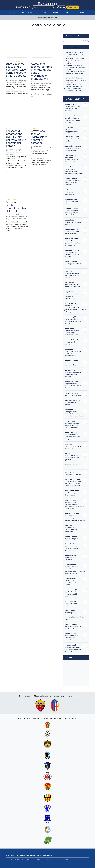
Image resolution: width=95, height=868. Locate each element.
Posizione (9, 83)
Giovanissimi (17, 218)
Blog (44, 13)
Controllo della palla (15, 81)
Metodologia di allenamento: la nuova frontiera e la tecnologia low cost (74, 616)
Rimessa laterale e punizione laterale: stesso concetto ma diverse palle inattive (74, 505)
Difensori (24, 216)
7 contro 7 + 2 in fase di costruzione (73, 447)
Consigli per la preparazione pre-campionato (71, 529)
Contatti (82, 13)
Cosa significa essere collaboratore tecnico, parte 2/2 (72, 275)
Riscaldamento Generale (45, 150)
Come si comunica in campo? (72, 403)
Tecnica (11, 214)
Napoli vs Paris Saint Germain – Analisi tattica (71, 594)
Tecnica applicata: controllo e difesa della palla (17, 207)
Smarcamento (42, 86)
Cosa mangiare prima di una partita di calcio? (73, 364)
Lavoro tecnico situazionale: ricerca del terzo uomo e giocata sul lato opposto (16, 70)
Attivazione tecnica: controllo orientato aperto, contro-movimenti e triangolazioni (42, 71)
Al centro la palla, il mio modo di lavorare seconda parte (73, 354)
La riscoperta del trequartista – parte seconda (72, 254)
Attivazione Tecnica (39, 84)
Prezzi (68, 13)
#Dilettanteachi (28, 13)
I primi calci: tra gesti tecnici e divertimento (72, 286)
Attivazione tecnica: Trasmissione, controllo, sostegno (40, 137)
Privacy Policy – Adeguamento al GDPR (29, 860)
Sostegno (34, 152)
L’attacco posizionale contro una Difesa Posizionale (72, 183)
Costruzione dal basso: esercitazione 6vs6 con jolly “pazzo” (76, 67)
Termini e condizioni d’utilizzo (61, 860)
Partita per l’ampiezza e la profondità (73, 627)
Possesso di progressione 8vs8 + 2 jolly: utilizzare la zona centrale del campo (16, 139)
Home (12, 13)
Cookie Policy (46, 860)
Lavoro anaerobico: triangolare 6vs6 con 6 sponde (72, 548)
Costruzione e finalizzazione (69, 193)
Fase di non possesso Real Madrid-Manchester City (72, 296)
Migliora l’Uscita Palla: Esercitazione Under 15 (74, 90)
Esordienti (9, 218)
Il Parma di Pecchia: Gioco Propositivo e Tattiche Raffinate (75, 61)
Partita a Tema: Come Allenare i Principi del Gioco (75, 85)
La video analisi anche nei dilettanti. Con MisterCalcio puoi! (72, 109)
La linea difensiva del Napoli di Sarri (72, 140)
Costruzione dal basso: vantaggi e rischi (72, 233)
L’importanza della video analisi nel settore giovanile (73, 386)
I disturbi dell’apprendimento (72, 131)
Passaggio (24, 81)
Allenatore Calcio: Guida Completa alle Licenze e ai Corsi (75, 55)
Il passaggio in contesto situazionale (73, 265)
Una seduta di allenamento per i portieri (71, 583)
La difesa (68, 467)
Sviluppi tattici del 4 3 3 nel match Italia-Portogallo (72, 638)
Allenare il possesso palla (71, 202)
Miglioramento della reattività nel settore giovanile (72, 458)
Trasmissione (41, 152)
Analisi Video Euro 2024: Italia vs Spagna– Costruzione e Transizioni (73, 333)
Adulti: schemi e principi (73, 474)
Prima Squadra (17, 83)
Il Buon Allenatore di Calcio (71, 604)
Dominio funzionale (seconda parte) (71, 161)
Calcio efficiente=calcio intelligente (73, 223)
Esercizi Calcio (13, 79)
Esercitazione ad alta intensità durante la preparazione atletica (76, 74)
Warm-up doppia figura (73, 395)
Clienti (56, 13)
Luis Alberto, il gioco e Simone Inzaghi (72, 494)
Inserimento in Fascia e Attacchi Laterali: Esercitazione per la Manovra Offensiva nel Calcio (75, 570)
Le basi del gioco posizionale (70, 559)
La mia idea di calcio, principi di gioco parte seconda (72, 120)
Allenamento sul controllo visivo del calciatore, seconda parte (74, 171)
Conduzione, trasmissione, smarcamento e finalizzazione (75, 518)
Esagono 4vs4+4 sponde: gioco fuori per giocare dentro (73, 243)
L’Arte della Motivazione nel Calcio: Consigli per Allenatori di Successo (76, 80)
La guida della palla (71, 539)
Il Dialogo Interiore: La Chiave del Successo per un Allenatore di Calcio (74, 414)
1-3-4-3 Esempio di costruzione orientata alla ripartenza (72, 437)
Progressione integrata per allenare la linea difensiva (73, 374)
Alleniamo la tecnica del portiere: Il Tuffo (73, 149)
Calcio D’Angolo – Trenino (71, 343)
